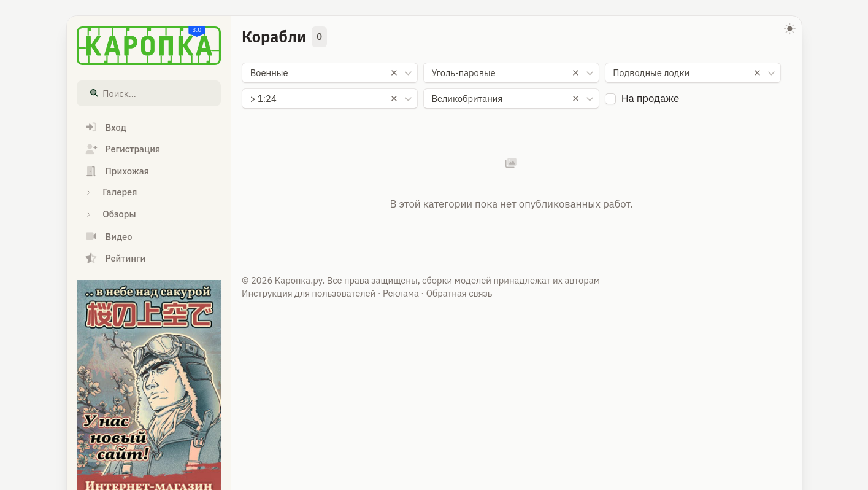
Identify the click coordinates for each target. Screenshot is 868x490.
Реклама (401, 293)
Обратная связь (459, 293)
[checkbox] (611, 99)
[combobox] (330, 73)
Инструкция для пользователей (309, 293)
